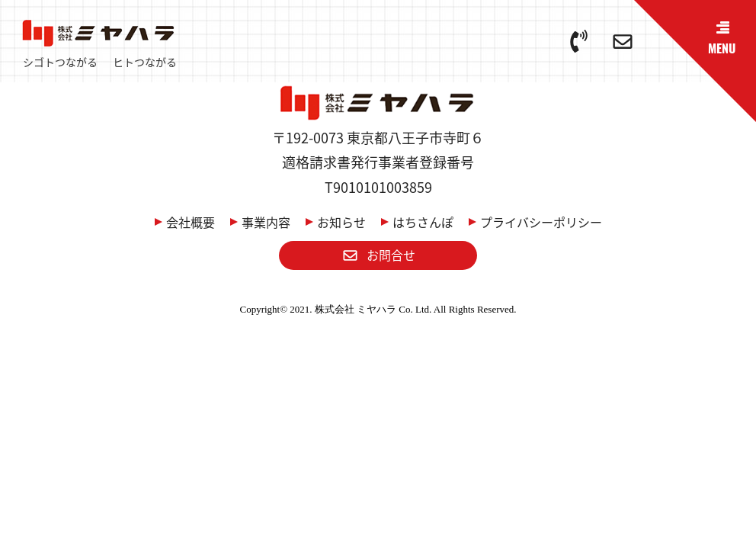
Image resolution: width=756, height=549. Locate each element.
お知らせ (341, 222)
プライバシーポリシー (541, 222)
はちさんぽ (423, 222)
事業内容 (266, 222)
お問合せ (378, 255)
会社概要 (191, 222)
